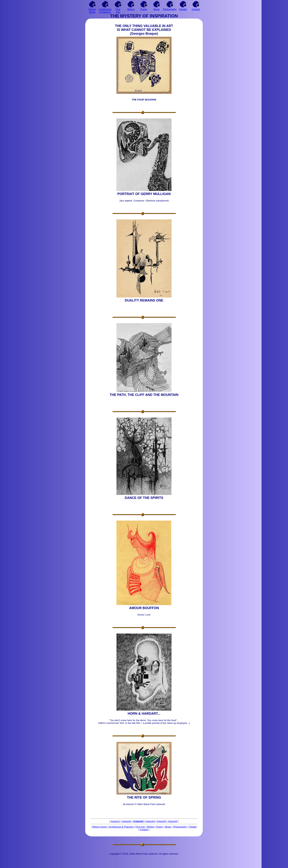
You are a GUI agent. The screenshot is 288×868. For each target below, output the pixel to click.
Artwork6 (173, 821)
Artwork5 (161, 821)
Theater (193, 827)
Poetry (160, 827)
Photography (180, 827)
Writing (150, 827)
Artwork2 (126, 821)
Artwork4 (150, 821)
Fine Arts (140, 827)
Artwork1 (115, 821)
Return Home (99, 827)
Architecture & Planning (121, 827)
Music (168, 827)
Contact (144, 830)
